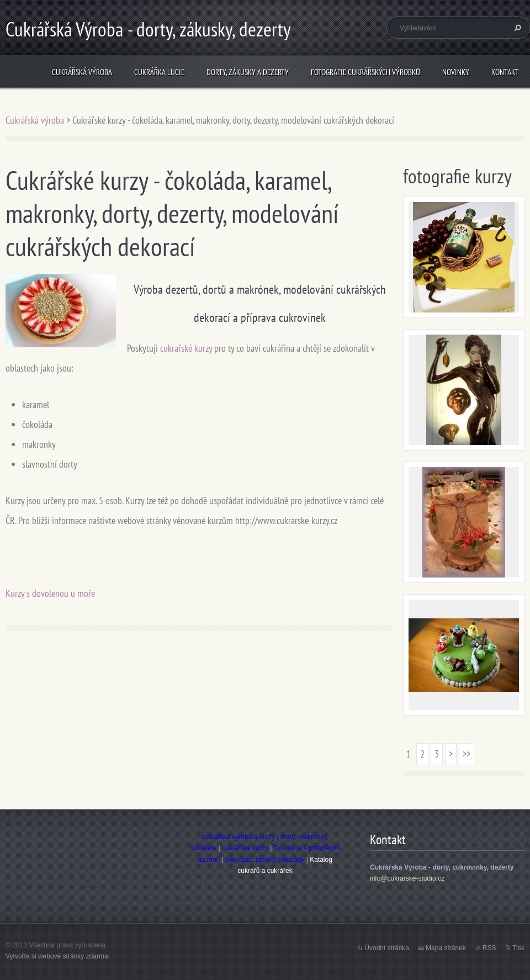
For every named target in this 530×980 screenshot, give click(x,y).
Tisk (518, 948)
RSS (489, 948)
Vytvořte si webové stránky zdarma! (58, 956)
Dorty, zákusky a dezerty (248, 72)
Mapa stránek (446, 948)
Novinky (456, 72)
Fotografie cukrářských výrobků (365, 72)
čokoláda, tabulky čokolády (265, 860)
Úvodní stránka (387, 948)
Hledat (516, 28)
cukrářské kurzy (245, 848)
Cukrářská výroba (82, 72)
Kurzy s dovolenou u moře (50, 593)
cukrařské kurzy (186, 348)
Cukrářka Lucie (159, 72)
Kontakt (505, 72)
